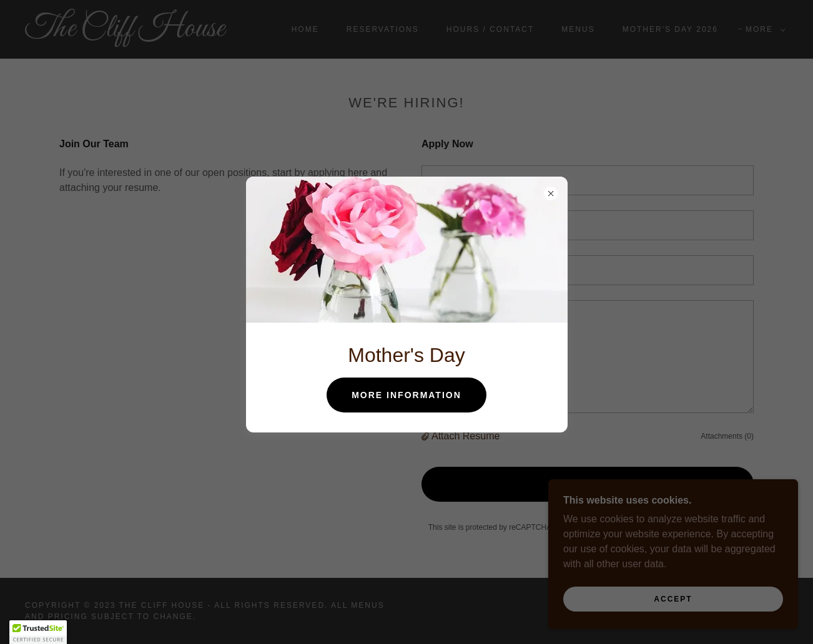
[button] (38, 632)
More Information (406, 395)
